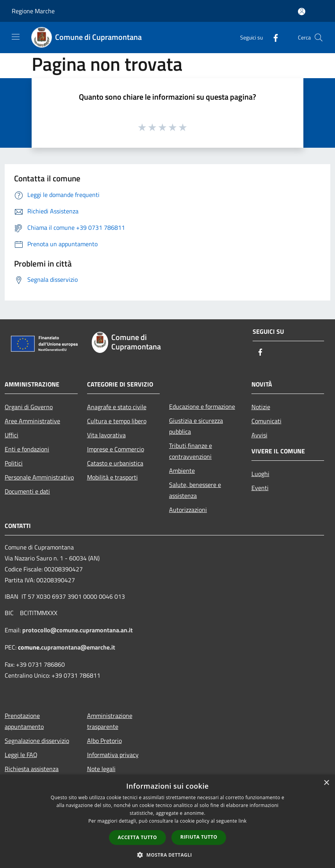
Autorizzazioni (188, 510)
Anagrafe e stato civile (117, 407)
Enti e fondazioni (27, 449)
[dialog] (167, 821)
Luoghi (260, 474)
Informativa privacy (113, 755)
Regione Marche (33, 11)
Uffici (12, 435)
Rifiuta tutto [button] (199, 837)
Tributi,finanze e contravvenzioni (191, 451)
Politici (14, 463)
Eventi (260, 488)
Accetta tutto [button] (137, 837)
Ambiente (182, 471)
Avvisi (259, 435)
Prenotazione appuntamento (24, 721)
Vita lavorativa (106, 435)
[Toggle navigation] (16, 37)
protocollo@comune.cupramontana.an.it (78, 630)
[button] (167, 855)
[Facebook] (273, 37)
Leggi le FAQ (21, 755)
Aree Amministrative (32, 421)
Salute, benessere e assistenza (195, 490)
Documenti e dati (27, 491)
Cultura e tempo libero (117, 421)
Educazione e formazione (202, 406)
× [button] (326, 783)
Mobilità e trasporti (112, 477)
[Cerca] (319, 38)
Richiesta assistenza (32, 769)
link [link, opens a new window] (243, 821)
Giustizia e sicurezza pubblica (196, 426)
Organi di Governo (29, 407)
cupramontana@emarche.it (78, 647)
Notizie (261, 407)
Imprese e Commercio (116, 449)
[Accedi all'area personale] (302, 12)
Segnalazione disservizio (37, 741)
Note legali (101, 769)
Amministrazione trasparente (110, 721)
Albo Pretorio (104, 741)
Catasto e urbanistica (115, 463)
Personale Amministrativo (39, 477)
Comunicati (266, 421)
